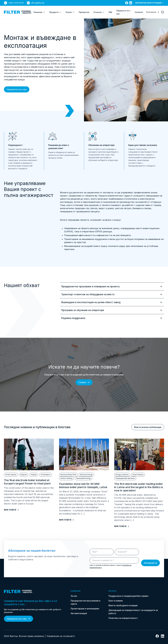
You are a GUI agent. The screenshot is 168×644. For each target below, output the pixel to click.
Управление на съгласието (61, 636)
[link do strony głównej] (18, 12)
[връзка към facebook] (127, 3)
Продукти (55, 12)
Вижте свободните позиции (123, 605)
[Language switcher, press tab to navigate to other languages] (153, 12)
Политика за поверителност (123, 618)
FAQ (110, 12)
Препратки (84, 12)
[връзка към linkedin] (131, 3)
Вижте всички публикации (148, 427)
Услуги (70, 12)
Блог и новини (116, 601)
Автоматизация (79, 613)
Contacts (139, 12)
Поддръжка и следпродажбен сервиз (128, 596)
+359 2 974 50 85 (16, 3)
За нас (74, 596)
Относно (99, 12)
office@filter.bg (38, 3)
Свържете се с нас (17, 89)
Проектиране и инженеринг (85, 609)
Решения (39, 12)
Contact (84, 382)
